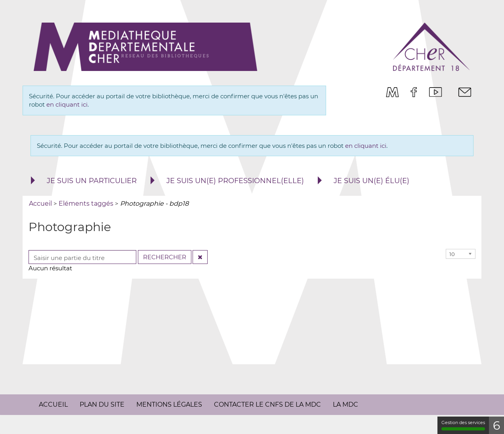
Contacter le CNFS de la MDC (267, 404)
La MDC (346, 404)
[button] (83, 181)
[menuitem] (392, 92)
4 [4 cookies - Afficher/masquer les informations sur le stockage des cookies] (496, 425)
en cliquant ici (67, 104)
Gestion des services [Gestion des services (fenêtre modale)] (462, 425)
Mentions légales (169, 404)
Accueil (53, 404)
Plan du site (102, 404)
